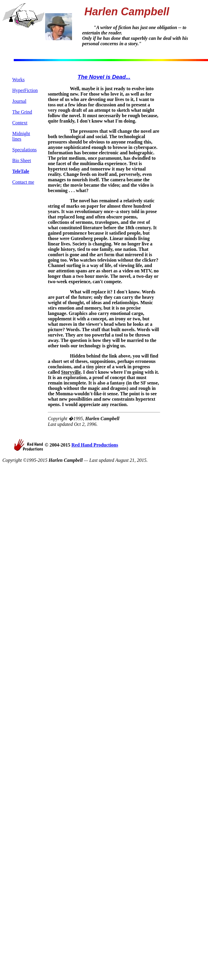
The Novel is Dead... (104, 77)
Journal (19, 101)
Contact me (23, 182)
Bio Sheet (22, 160)
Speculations (25, 150)
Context (20, 123)
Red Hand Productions (95, 445)
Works (18, 80)
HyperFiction (25, 90)
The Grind (22, 112)
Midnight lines (21, 136)
